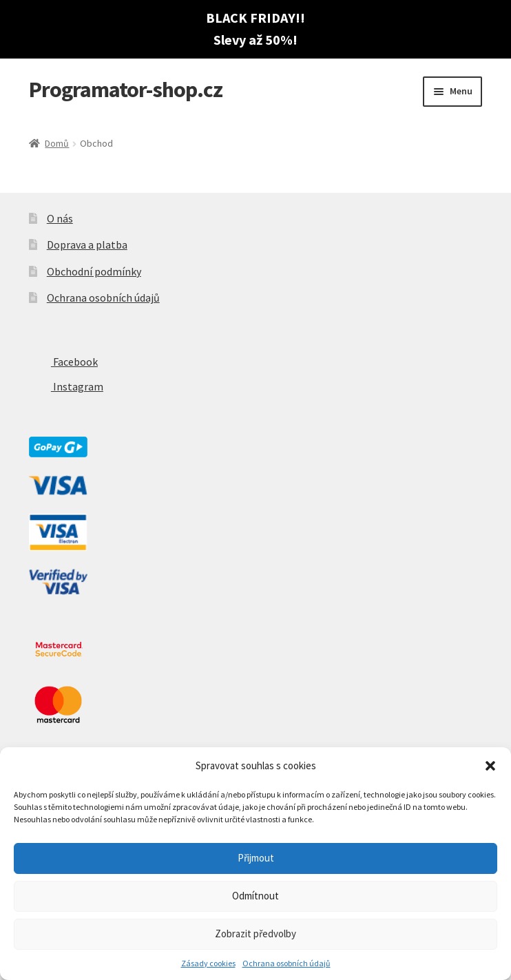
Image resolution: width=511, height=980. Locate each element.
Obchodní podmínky (94, 271)
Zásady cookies (208, 963)
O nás (60, 218)
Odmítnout (255, 896)
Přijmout (256, 858)
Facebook (63, 362)
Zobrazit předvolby (255, 934)
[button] (490, 766)
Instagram (66, 386)
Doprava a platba (87, 244)
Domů (57, 143)
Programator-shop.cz (126, 90)
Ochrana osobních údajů (286, 963)
